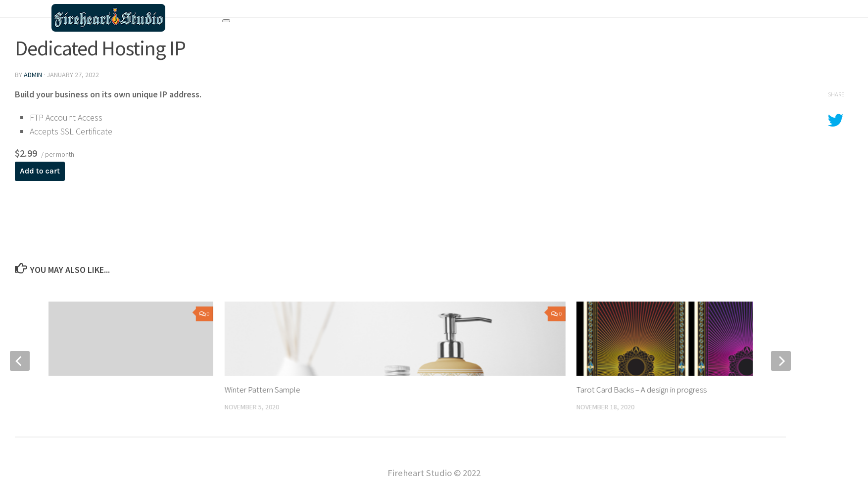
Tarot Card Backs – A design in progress (642, 390)
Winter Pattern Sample (262, 390)
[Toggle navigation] (226, 21)
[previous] (20, 361)
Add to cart (40, 171)
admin (33, 75)
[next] (781, 361)
